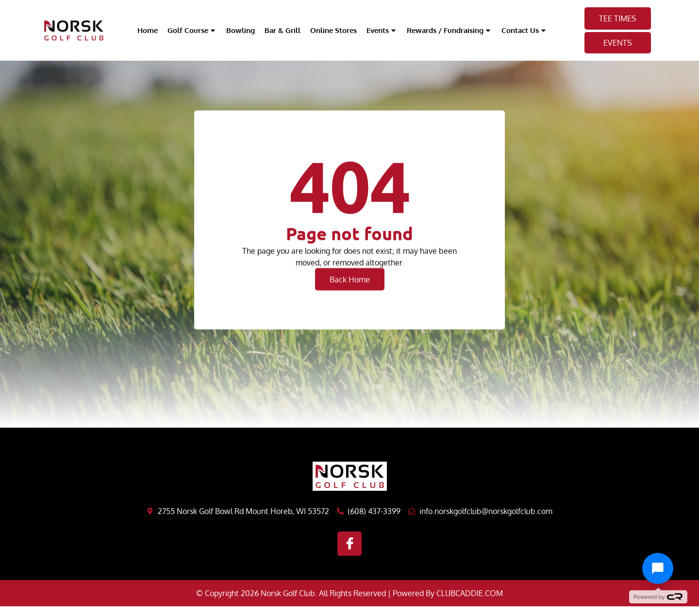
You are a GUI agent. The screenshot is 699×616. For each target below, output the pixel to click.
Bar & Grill (283, 30)
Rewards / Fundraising (449, 30)
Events (382, 30)
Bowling (241, 30)
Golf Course (192, 30)
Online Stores (333, 30)
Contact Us (524, 30)
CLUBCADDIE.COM (470, 593)
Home (148, 30)
